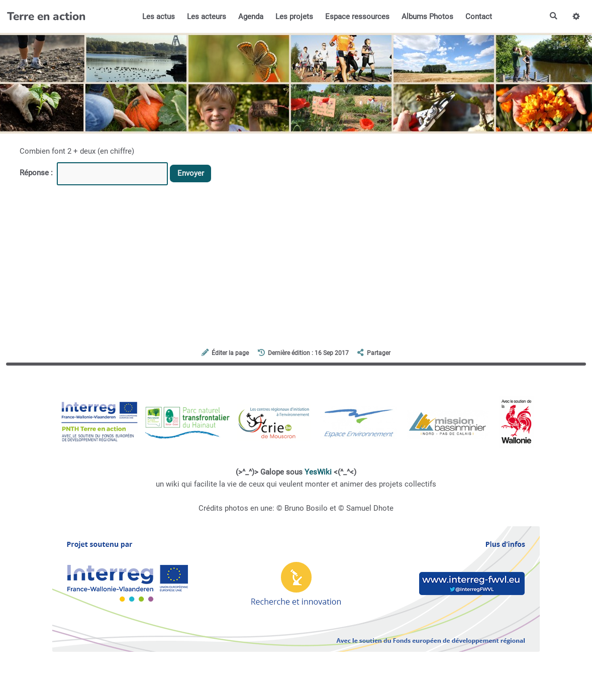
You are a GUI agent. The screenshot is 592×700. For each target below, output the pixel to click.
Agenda (251, 17)
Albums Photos (427, 17)
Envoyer (191, 173)
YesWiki (318, 472)
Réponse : (37, 173)
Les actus (159, 17)
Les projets (294, 17)
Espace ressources (357, 17)
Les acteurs (207, 17)
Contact (479, 17)
